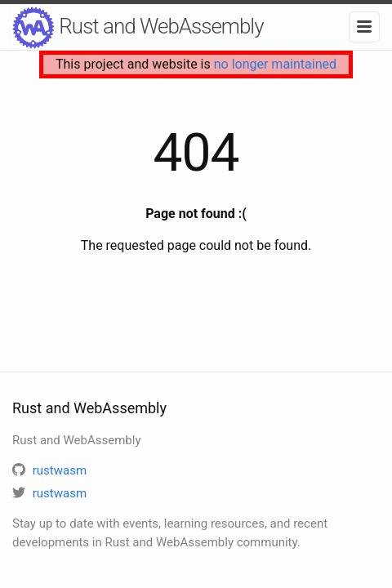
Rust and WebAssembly (138, 28)
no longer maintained (275, 64)
